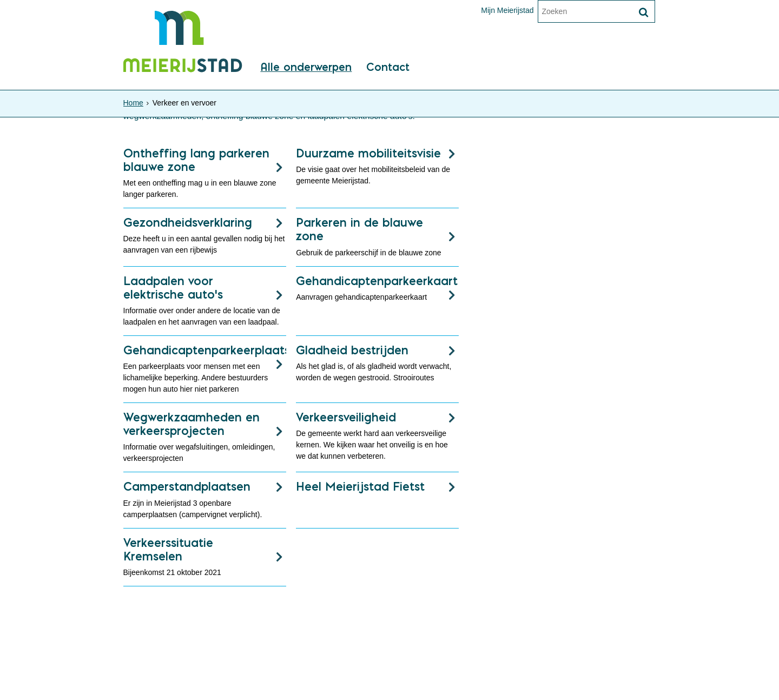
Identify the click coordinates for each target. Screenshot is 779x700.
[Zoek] (644, 12)
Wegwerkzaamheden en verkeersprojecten (192, 424)
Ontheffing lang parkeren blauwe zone (196, 160)
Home (133, 103)
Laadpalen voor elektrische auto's (173, 288)
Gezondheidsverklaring (188, 222)
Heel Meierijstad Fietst (360, 486)
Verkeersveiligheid (346, 417)
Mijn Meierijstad (507, 10)
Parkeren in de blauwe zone (359, 229)
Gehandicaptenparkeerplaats (205, 350)
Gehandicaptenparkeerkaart (377, 281)
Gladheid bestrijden (352, 350)
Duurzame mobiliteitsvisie (368, 153)
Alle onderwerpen (306, 68)
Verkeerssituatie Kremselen (168, 549)
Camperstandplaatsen (187, 486)
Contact (388, 68)
